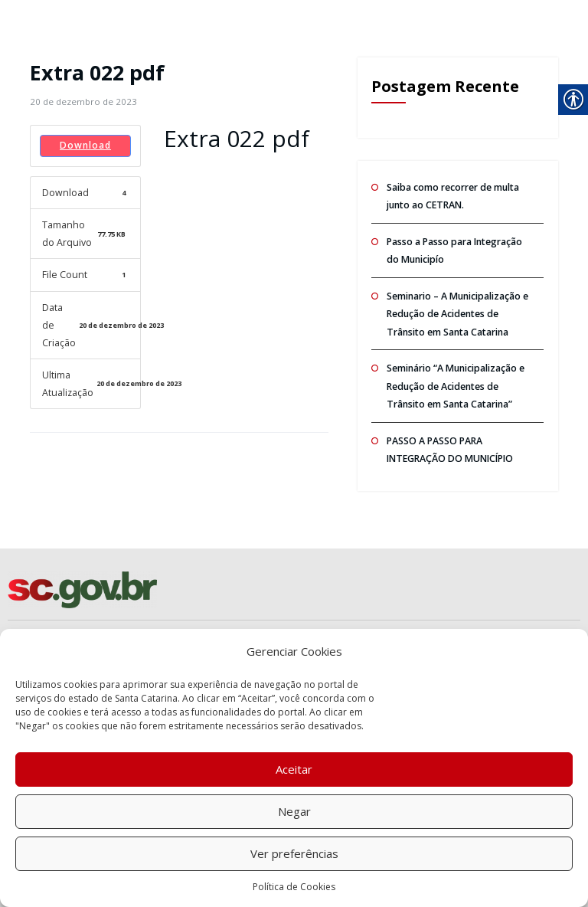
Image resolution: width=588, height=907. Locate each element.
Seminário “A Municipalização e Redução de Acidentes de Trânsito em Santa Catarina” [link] (455, 379)
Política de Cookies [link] (294, 887)
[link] (81, 102)
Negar (294, 811)
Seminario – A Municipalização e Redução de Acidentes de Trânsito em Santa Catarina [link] (457, 309)
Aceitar (294, 769)
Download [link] (85, 145)
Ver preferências (294, 853)
